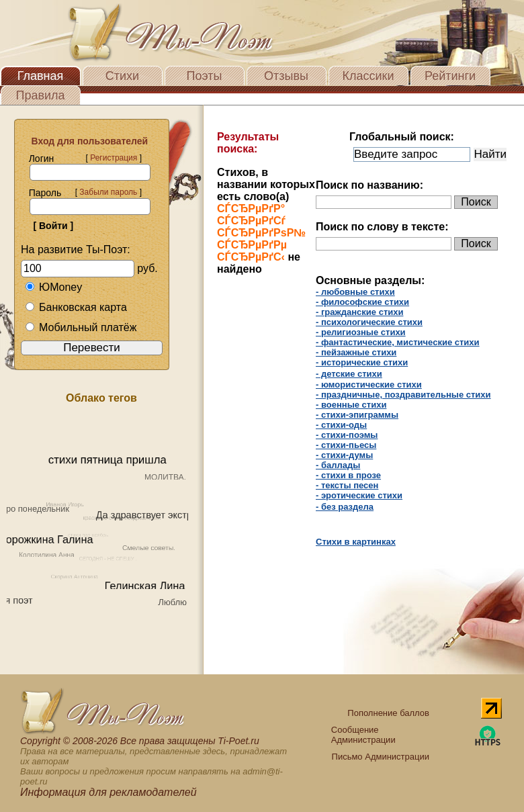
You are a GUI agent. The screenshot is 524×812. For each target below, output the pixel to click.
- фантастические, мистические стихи (398, 342)
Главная (41, 76)
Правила (40, 95)
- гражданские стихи (359, 312)
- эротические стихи (359, 495)
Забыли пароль (108, 192)
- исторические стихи (362, 362)
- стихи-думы (344, 455)
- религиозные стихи (361, 332)
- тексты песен (347, 485)
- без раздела (345, 507)
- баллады (338, 465)
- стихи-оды (341, 425)
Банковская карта (76, 307)
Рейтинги (450, 76)
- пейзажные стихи (356, 352)
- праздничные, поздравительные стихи (403, 395)
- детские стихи (349, 374)
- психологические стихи (369, 322)
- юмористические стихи (369, 385)
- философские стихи (362, 302)
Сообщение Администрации (363, 735)
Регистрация (114, 158)
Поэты (205, 76)
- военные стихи (351, 405)
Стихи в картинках (356, 542)
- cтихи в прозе (348, 475)
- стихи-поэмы (347, 435)
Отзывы (286, 76)
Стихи (122, 76)
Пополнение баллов (388, 713)
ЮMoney (53, 287)
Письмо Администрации (381, 757)
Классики (368, 76)
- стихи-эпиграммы (357, 415)
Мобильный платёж (81, 327)
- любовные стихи (355, 292)
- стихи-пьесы (346, 445)
